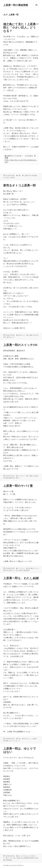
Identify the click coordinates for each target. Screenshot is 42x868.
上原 (14, 858)
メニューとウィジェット (36, 7)
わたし (29, 739)
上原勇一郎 (27, 175)
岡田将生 (32, 858)
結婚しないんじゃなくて (13, 741)
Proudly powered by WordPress (13, 865)
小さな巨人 (7, 178)
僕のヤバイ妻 (13, 570)
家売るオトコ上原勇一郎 (19, 185)
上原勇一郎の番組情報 (16, 5)
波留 (7, 478)
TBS (19, 175)
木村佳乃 (21, 570)
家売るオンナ (11, 337)
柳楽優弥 (9, 860)
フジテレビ (22, 476)
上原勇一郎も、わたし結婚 (21, 578)
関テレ (18, 478)
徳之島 (13, 178)
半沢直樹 (34, 175)
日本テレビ (22, 335)
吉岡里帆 (26, 858)
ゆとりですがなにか (24, 856)
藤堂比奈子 (12, 478)
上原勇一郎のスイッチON (20, 345)
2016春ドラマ (32, 568)
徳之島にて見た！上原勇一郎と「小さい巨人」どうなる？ (21, 27)
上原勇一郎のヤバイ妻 (18, 486)
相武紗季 (27, 570)
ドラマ (10, 858)
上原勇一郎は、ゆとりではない (20, 750)
